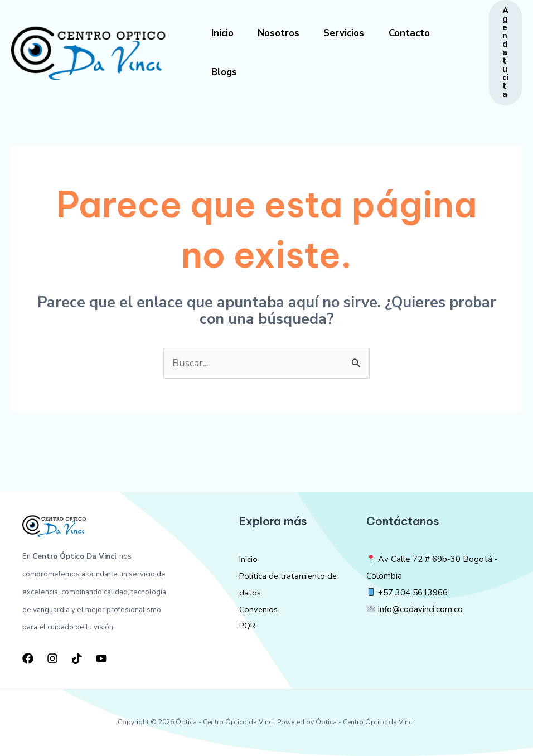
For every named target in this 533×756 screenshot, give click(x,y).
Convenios (259, 609)
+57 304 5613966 (413, 593)
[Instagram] (52, 658)
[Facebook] (28, 658)
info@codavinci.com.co (420, 609)
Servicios (350, 33)
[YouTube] (101, 658)
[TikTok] (77, 658)
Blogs (225, 72)
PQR (248, 626)
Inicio (224, 33)
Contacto (418, 33)
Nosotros (282, 33)
